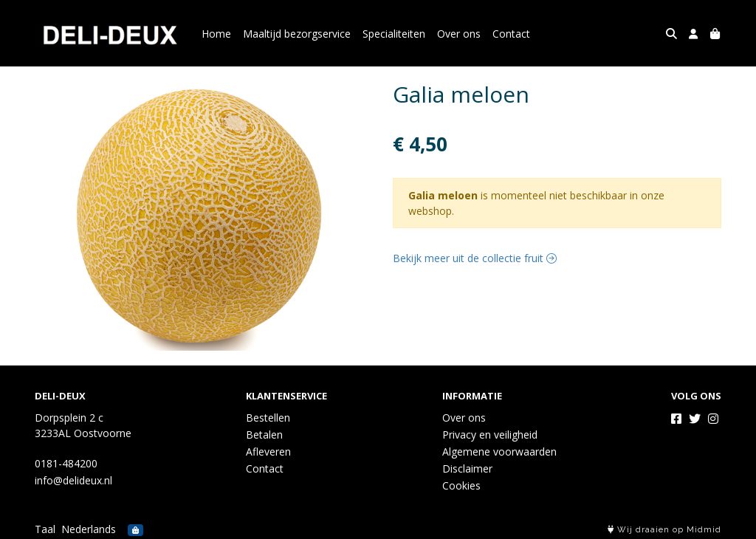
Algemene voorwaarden (499, 452)
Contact (511, 34)
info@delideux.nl (73, 480)
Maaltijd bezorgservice (297, 34)
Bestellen (268, 418)
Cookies (461, 485)
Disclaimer (467, 468)
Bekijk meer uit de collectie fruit (475, 258)
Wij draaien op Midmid (664, 530)
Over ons (459, 34)
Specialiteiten (394, 34)
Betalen (264, 435)
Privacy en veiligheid (490, 435)
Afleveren (268, 452)
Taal (45, 529)
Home (216, 34)
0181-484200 (66, 463)
